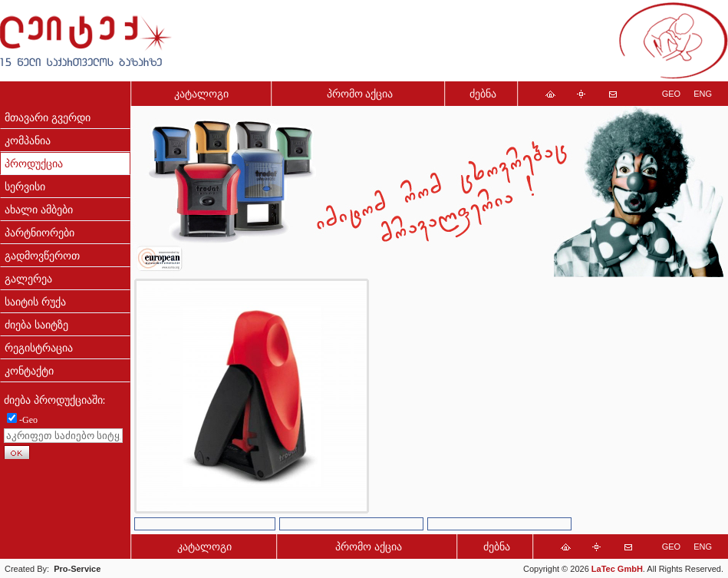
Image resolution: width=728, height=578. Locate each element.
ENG (703, 94)
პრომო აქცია (360, 94)
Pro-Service (77, 569)
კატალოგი (201, 94)
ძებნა (483, 94)
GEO (671, 94)
